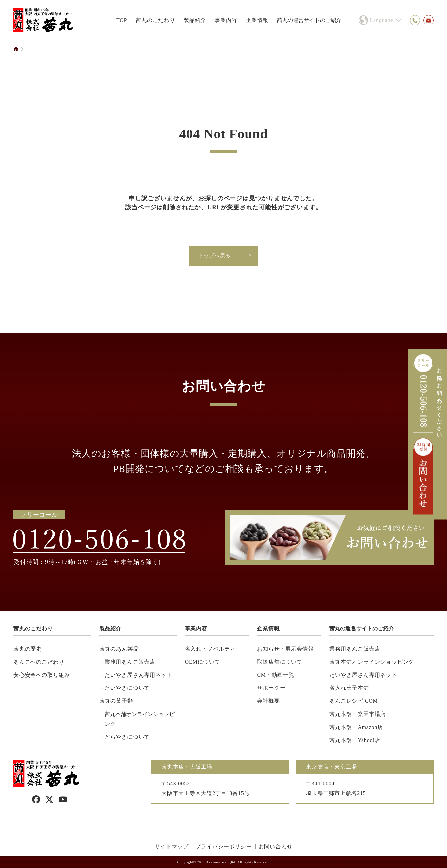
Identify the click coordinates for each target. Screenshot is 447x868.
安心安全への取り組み (42, 675)
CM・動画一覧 (276, 675)
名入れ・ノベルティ (210, 649)
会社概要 (268, 701)
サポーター (271, 688)
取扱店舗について (280, 662)
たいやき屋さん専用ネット (139, 675)
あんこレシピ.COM (353, 701)
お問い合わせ (276, 847)
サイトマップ (172, 847)
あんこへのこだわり (39, 662)
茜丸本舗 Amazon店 (356, 727)
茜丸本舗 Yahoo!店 (355, 740)
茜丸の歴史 (28, 649)
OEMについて (203, 662)
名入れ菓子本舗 (349, 688)
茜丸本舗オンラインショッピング (140, 719)
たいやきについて (127, 688)
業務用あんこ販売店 (130, 662)
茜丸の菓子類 (116, 701)
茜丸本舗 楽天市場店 (358, 714)
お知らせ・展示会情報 (285, 649)
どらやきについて (127, 737)
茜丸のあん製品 (119, 649)
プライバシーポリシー (224, 847)
